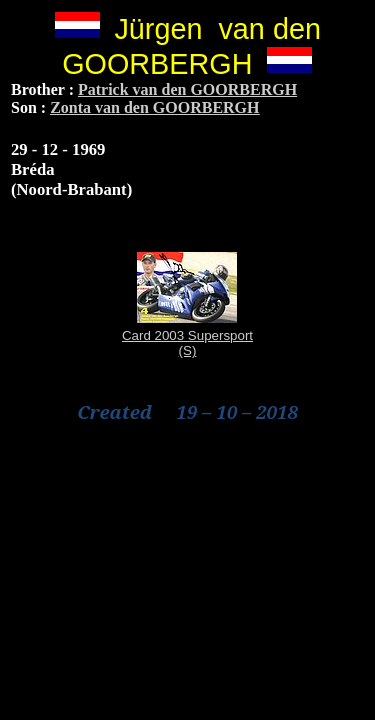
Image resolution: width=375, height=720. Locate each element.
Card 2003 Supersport (187, 335)
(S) (188, 350)
